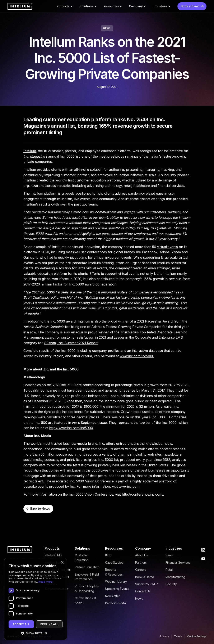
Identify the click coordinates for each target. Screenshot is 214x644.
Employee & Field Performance (87, 577)
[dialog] (36, 599)
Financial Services (178, 562)
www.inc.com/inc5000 (137, 356)
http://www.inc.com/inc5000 (71, 428)
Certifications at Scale (85, 600)
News (139, 598)
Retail (169, 570)
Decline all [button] (49, 624)
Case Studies (114, 562)
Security (171, 584)
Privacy (164, 636)
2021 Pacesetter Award (155, 321)
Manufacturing (175, 577)
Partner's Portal (116, 603)
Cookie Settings (197, 636)
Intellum (30, 151)
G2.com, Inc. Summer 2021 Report (71, 343)
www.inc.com (129, 486)
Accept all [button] (21, 624)
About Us (141, 555)
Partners (141, 562)
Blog (108, 555)
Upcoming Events (117, 589)
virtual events (168, 247)
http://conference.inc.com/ (142, 494)
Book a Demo (145, 577)
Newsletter (113, 596)
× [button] (62, 563)
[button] (65, 6)
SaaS (169, 555)
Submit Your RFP (146, 584)
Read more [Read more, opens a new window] (46, 582)
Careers (141, 570)
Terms (178, 636)
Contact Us (143, 591)
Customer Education (82, 557)
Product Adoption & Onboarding (87, 588)
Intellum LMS (53, 555)
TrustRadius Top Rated (138, 332)
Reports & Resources (114, 572)
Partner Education (87, 567)
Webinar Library (116, 582)
